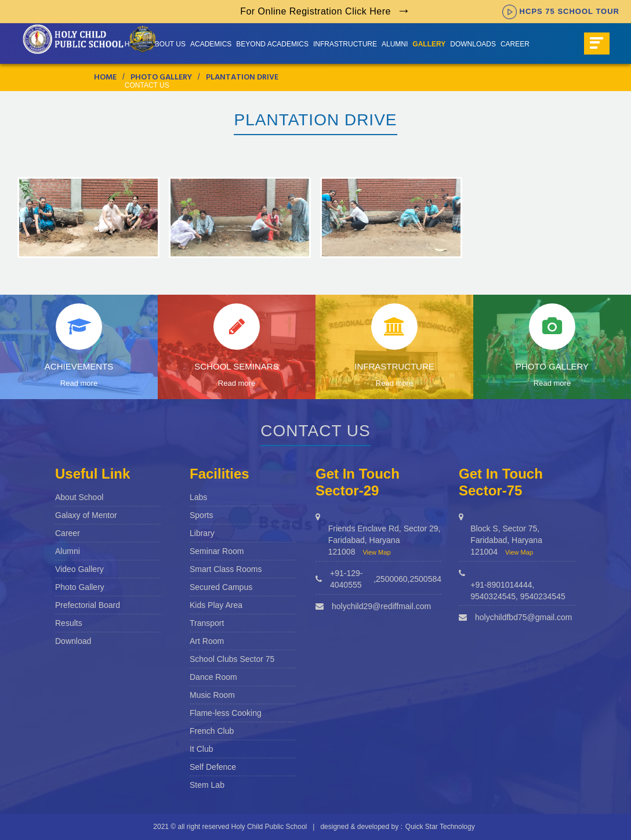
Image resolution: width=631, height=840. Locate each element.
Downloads (473, 44)
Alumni (395, 44)
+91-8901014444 (501, 585)
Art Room (207, 641)
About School (79, 497)
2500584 (425, 579)
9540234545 (543, 596)
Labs (198, 497)
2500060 (392, 579)
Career (515, 44)
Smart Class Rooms (226, 569)
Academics (211, 44)
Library (202, 533)
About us (168, 44)
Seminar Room (217, 551)
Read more (79, 383)
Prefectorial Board (88, 605)
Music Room (212, 695)
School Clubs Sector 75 (232, 659)
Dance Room (213, 677)
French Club (212, 731)
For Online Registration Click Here (315, 11)
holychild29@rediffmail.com (381, 606)
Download (73, 641)
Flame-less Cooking (226, 713)
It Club (201, 749)
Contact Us (147, 85)
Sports (201, 515)
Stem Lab (207, 785)
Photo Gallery (80, 587)
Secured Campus (221, 587)
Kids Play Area (216, 605)
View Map (376, 552)
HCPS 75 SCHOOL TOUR (561, 11)
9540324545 (493, 596)
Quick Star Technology (440, 827)
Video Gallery (79, 569)
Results (69, 623)
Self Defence (213, 767)
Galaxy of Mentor (86, 515)
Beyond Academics (272, 44)
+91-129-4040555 (346, 579)
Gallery (429, 44)
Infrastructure (345, 44)
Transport (207, 623)
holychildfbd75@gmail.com (524, 617)
